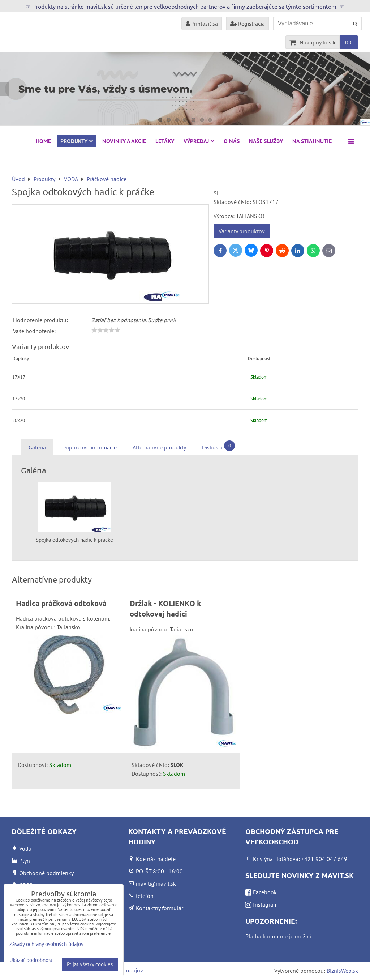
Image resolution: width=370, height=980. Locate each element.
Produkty (77, 141)
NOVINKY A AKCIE (124, 141)
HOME (43, 141)
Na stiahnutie (312, 141)
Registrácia (248, 24)
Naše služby (266, 141)
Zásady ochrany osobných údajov (46, 944)
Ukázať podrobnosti (32, 960)
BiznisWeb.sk (342, 971)
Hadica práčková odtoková (61, 603)
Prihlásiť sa (202, 24)
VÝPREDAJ (199, 141)
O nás (232, 141)
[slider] (106, 330)
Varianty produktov (242, 231)
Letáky (165, 141)
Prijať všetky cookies (90, 964)
